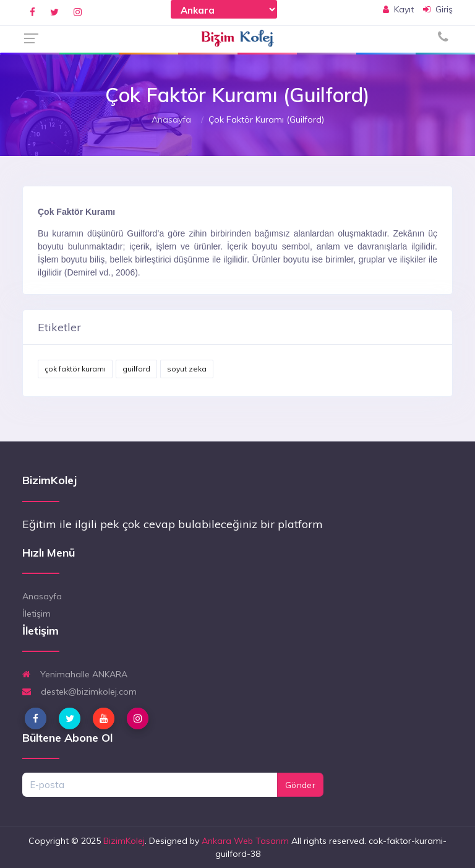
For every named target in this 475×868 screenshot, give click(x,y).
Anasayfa (171, 119)
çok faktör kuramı (75, 369)
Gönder (300, 785)
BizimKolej (124, 841)
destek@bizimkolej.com (79, 692)
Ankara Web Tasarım (245, 841)
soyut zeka (187, 369)
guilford (136, 369)
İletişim (36, 614)
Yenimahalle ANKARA (75, 674)
